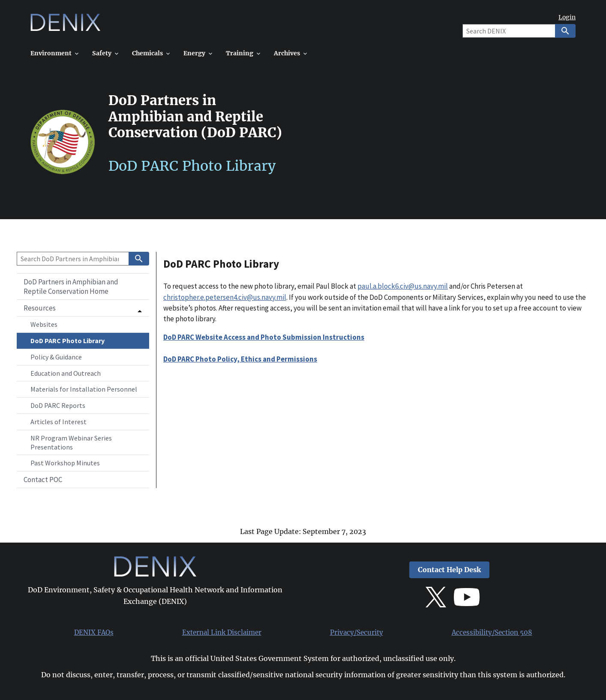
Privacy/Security (357, 633)
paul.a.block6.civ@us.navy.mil (403, 286)
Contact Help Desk (449, 570)
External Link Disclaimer (222, 633)
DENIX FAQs (94, 633)
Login (567, 17)
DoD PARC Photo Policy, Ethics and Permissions (240, 359)
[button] (83, 308)
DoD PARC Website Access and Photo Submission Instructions (264, 337)
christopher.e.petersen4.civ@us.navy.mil (225, 297)
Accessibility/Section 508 (492, 633)
